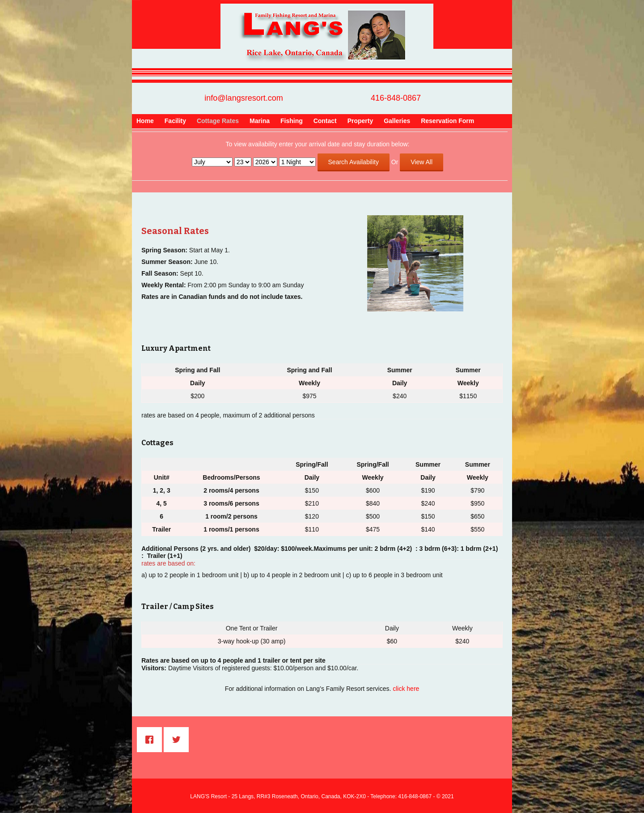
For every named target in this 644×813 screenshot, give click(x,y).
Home (145, 121)
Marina (260, 121)
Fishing (292, 121)
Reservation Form (447, 121)
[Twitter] (178, 740)
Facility (175, 121)
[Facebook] (152, 740)
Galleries (397, 121)
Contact (325, 121)
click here (406, 689)
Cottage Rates (218, 121)
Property (360, 121)
